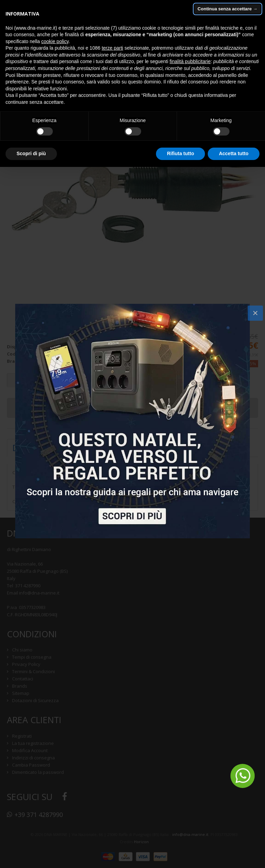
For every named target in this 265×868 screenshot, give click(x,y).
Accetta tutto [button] (234, 153)
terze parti (112, 48)
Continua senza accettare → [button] (228, 9)
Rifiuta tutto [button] (181, 153)
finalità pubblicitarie (190, 61)
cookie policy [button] (55, 41)
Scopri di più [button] (31, 153)
